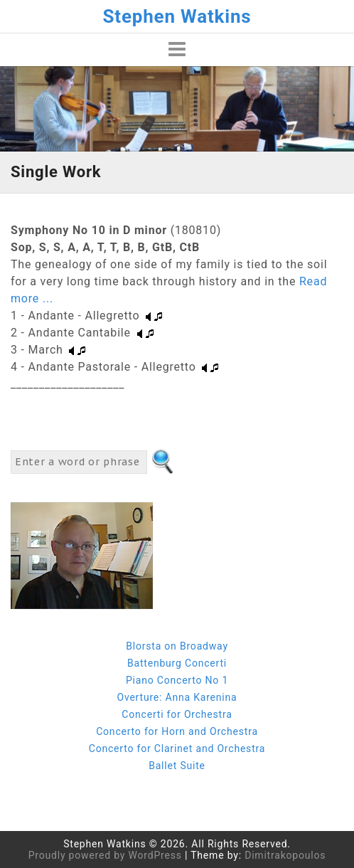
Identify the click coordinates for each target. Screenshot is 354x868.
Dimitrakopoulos (285, 855)
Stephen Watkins (177, 16)
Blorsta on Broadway (177, 646)
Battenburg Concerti (177, 663)
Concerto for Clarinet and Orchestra (177, 748)
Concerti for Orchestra (177, 714)
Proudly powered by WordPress (105, 855)
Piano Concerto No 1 (177, 680)
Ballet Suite (177, 766)
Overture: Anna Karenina (177, 697)
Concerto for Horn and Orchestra (177, 731)
